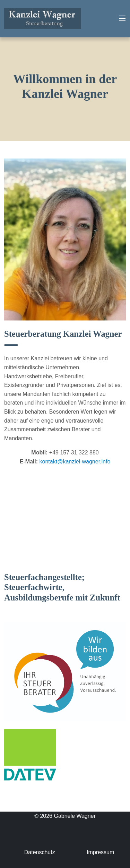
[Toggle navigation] (122, 19)
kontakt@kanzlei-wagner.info (75, 462)
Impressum (100, 852)
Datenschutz (40, 852)
